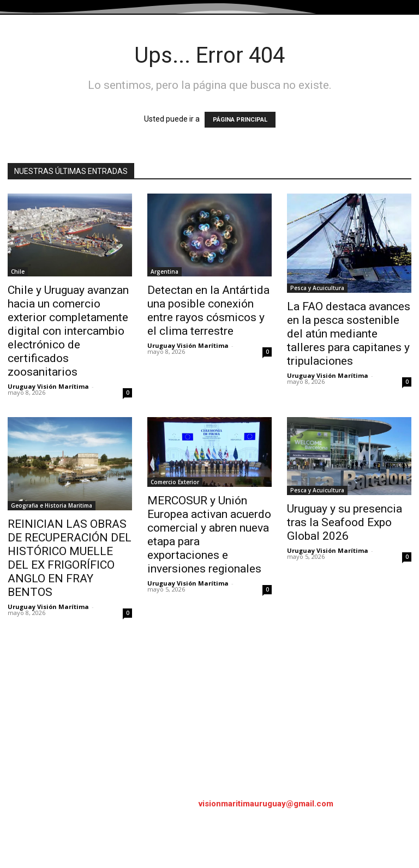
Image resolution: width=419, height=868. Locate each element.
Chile (18, 272)
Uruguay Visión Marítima (48, 386)
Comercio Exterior (175, 482)
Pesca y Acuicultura (317, 288)
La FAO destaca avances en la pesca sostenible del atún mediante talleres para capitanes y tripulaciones (349, 334)
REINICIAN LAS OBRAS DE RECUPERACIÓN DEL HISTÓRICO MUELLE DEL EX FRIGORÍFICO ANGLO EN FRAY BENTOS (70, 558)
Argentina (164, 272)
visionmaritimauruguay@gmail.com (266, 804)
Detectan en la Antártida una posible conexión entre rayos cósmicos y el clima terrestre (208, 311)
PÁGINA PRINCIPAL (240, 120)
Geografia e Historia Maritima (52, 505)
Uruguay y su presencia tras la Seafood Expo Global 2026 (345, 522)
